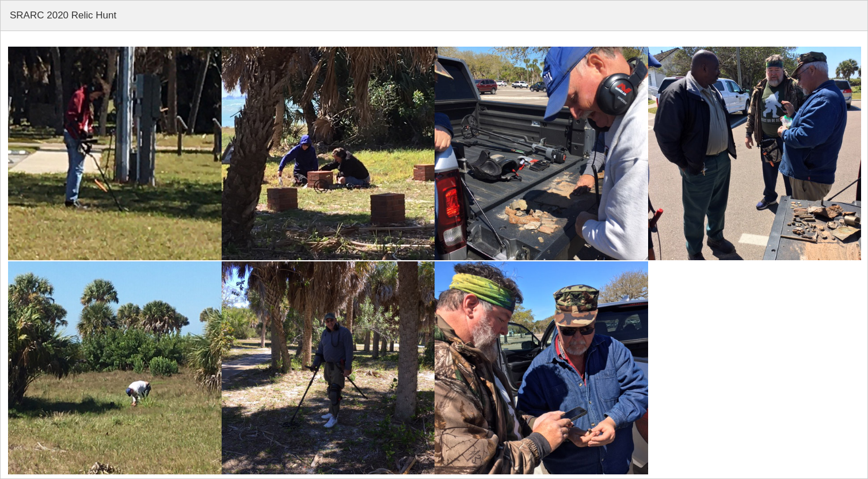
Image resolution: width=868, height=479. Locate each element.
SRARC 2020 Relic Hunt (63, 15)
